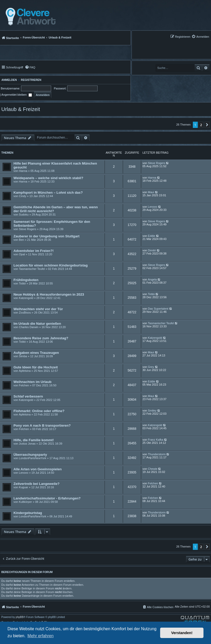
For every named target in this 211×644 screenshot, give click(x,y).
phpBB (20, 617)
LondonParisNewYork (33, 458)
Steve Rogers (157, 163)
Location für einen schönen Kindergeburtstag (51, 265)
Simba (23, 356)
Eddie (152, 236)
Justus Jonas (27, 444)
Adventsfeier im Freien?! (34, 251)
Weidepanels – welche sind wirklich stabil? (48, 178)
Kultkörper (25, 502)
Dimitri (152, 250)
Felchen (24, 385)
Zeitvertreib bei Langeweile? (36, 484)
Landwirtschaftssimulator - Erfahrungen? (47, 498)
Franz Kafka (156, 440)
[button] (207, 125)
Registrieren (31, 80)
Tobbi (22, 283)
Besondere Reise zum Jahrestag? (41, 338)
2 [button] (201, 125)
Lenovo (153, 207)
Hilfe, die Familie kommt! (34, 440)
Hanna (23, 171)
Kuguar (23, 487)
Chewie (153, 469)
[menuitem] (200, 37)
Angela (152, 279)
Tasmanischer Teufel (32, 269)
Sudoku (24, 214)
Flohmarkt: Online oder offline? (39, 411)
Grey (151, 367)
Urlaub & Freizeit (21, 109)
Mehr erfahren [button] (41, 636)
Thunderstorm (157, 454)
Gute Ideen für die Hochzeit (36, 367)
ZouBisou (25, 313)
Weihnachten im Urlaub (32, 382)
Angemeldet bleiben (16, 95)
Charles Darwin (29, 327)
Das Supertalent (158, 309)
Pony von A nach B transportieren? (42, 425)
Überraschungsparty (30, 455)
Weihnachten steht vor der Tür (38, 309)
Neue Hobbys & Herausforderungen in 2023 (49, 294)
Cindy (23, 196)
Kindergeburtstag (28, 513)
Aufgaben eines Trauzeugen (36, 353)
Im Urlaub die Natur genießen (37, 324)
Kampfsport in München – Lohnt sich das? (48, 193)
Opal (22, 254)
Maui (151, 192)
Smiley (152, 411)
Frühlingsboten (26, 280)
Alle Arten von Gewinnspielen (38, 469)
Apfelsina (25, 371)
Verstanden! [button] (182, 633)
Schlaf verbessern (28, 396)
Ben (22, 240)
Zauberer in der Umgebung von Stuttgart (46, 236)
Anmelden (8, 80)
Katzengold (26, 298)
